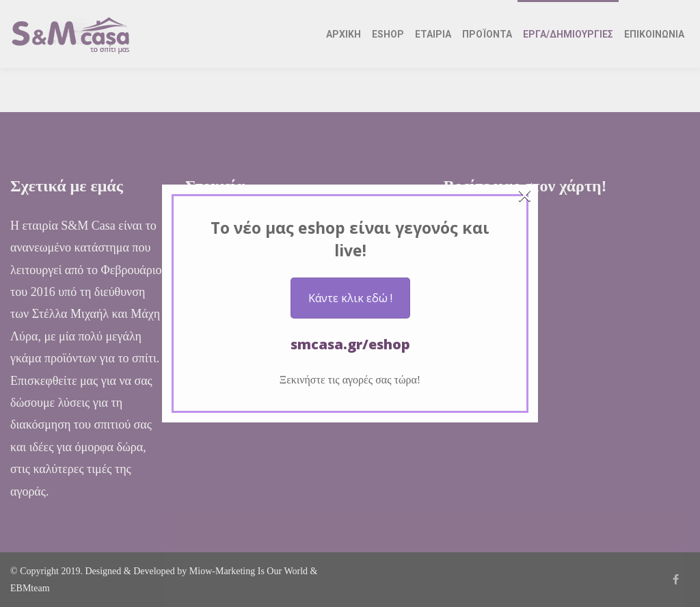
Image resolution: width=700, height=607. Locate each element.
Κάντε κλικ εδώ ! (350, 298)
